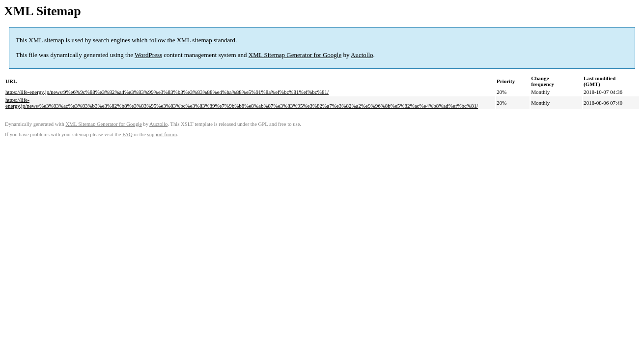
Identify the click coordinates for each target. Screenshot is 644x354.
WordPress (148, 55)
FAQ (127, 134)
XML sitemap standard (206, 40)
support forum (162, 134)
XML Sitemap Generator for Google (295, 55)
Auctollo (362, 55)
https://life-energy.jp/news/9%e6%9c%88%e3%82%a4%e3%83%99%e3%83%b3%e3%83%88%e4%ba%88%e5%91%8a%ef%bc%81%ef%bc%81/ (167, 92)
